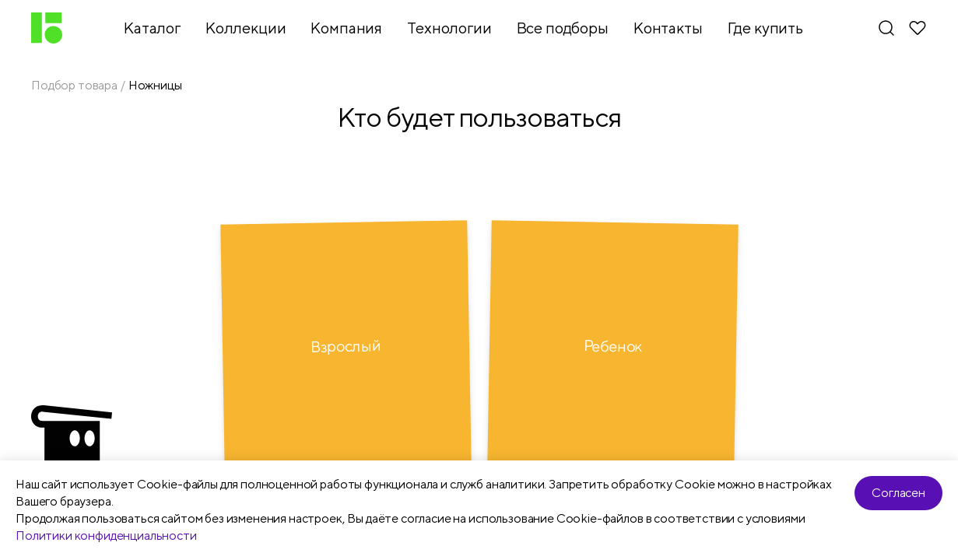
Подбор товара (74, 85)
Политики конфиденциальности (106, 535)
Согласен (898, 493)
